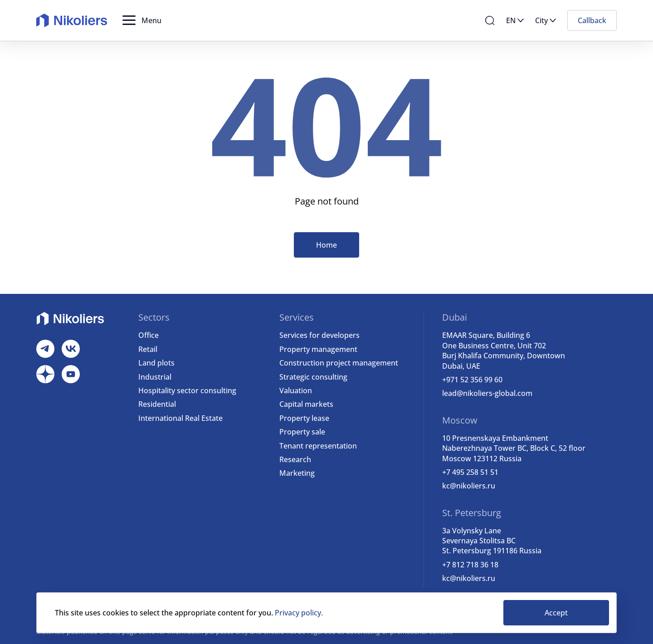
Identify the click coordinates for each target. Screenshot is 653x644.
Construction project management (339, 363)
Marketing (297, 473)
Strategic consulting (313, 377)
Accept (556, 613)
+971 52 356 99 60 (472, 380)
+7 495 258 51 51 (470, 472)
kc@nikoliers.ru (469, 486)
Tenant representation (318, 446)
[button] (142, 20)
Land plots (156, 363)
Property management (318, 349)
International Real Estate (180, 418)
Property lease (304, 418)
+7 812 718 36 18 (470, 565)
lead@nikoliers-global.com (487, 393)
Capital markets (306, 404)
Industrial (155, 377)
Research (295, 459)
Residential (157, 404)
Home (326, 245)
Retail (148, 349)
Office (149, 335)
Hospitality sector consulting (187, 390)
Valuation (296, 390)
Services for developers (319, 335)
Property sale (302, 432)
